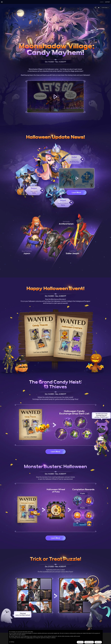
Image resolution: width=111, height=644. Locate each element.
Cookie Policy (30, 638)
